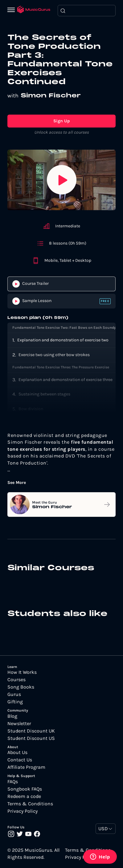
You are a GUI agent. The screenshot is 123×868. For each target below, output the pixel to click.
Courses (16, 680)
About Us (17, 752)
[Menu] (12, 10)
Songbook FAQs (25, 789)
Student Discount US (31, 738)
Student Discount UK (31, 731)
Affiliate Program (26, 767)
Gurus (14, 694)
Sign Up (62, 121)
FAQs (13, 782)
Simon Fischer (51, 96)
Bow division (31, 409)
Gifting (15, 702)
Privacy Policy (23, 811)
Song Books (21, 687)
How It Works (22, 672)
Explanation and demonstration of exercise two (63, 340)
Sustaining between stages (44, 394)
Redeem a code (24, 796)
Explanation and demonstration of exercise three (66, 380)
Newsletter (19, 724)
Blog (12, 716)
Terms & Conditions (30, 804)
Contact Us (20, 760)
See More (17, 483)
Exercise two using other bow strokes (54, 355)
